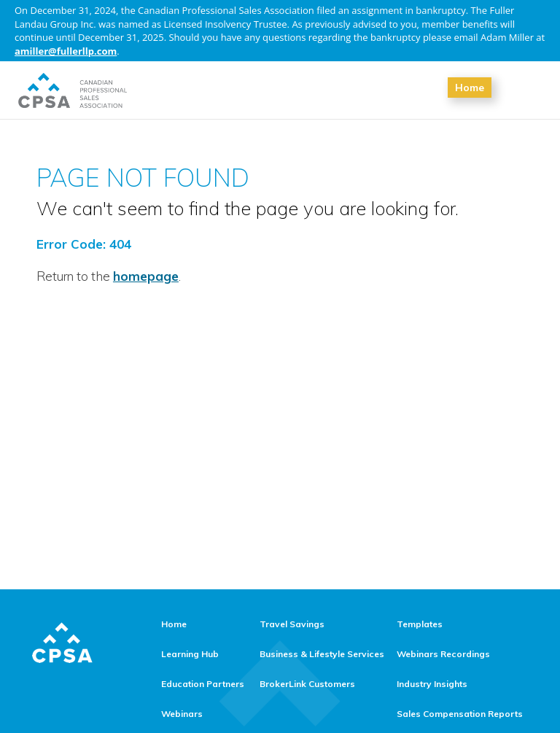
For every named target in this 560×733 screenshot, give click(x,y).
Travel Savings (292, 624)
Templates (420, 624)
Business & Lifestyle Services (322, 654)
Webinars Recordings (443, 654)
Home (470, 88)
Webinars (182, 714)
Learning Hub (190, 654)
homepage (146, 276)
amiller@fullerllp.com (66, 51)
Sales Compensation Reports (460, 714)
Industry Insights (432, 684)
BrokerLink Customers (307, 684)
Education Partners (203, 684)
